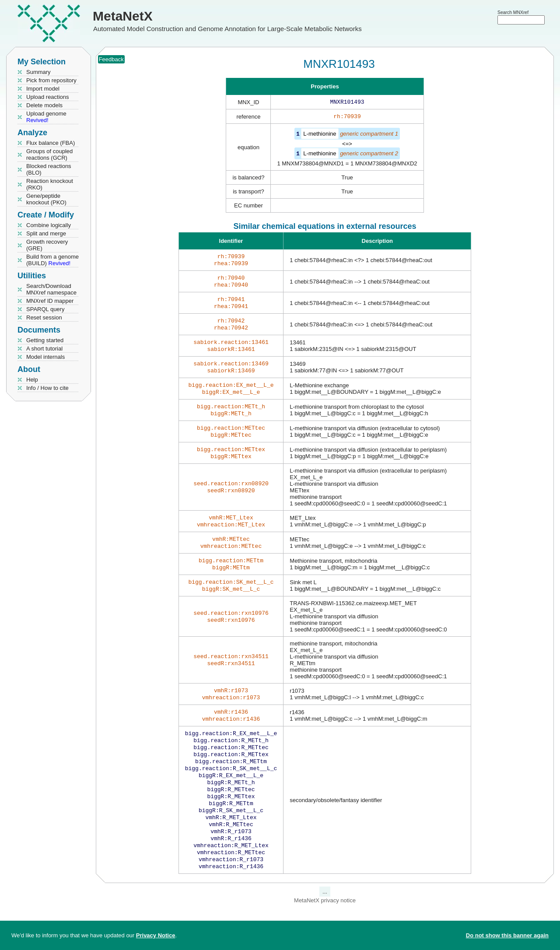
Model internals (45, 357)
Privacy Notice (156, 935)
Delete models (44, 105)
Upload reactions (48, 97)
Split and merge (46, 233)
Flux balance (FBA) (51, 143)
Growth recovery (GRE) (47, 245)
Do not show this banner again (507, 935)
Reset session (44, 317)
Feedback (111, 59)
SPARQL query (45, 309)
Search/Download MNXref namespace (51, 289)
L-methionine (320, 135)
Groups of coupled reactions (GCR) (49, 154)
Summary (38, 72)
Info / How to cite (47, 388)
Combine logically (49, 225)
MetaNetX (123, 16)
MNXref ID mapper (50, 301)
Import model (43, 89)
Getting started (45, 340)
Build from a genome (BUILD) (52, 260)
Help (32, 380)
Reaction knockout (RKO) (50, 184)
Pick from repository (51, 80)
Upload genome (46, 117)
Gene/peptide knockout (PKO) (46, 199)
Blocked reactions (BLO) (49, 169)
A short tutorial (44, 349)
